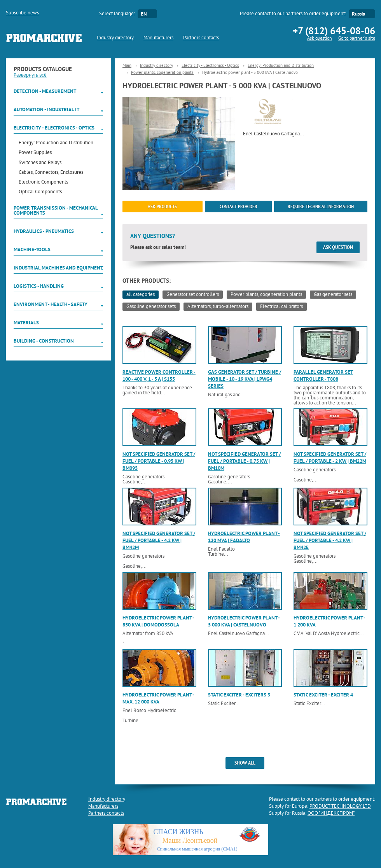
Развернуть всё (30, 75)
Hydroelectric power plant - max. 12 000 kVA (158, 698)
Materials (26, 323)
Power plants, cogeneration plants (162, 73)
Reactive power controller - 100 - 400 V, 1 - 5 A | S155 (159, 375)
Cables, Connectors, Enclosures (51, 173)
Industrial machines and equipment (58, 268)
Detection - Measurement (45, 91)
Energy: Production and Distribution (56, 143)
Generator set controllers (193, 295)
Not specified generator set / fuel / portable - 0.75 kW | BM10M (244, 461)
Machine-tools (32, 249)
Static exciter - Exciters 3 (239, 695)
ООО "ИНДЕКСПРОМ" (331, 814)
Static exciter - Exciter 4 (323, 695)
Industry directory (115, 38)
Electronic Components (43, 183)
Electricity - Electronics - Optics (54, 128)
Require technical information (321, 206)
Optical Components (40, 192)
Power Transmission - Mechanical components (56, 210)
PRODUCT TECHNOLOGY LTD (340, 807)
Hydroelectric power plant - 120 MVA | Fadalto (244, 537)
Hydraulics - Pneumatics (44, 231)
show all (245, 763)
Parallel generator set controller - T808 (323, 375)
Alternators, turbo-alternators (218, 307)
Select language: (117, 14)
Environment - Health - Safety (51, 304)
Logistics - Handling (39, 286)
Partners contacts (201, 38)
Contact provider (239, 206)
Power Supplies (35, 153)
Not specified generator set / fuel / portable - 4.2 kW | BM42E (330, 540)
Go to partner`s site (357, 39)
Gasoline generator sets (151, 307)
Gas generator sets (333, 295)
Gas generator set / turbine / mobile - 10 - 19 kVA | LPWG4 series (245, 379)
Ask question (320, 39)
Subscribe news (22, 13)
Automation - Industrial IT (46, 109)
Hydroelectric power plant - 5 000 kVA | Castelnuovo (244, 621)
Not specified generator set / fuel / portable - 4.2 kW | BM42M (159, 540)
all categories (141, 295)
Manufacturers (158, 38)
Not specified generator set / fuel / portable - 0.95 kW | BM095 (159, 461)
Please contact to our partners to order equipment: (293, 14)
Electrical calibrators (281, 307)
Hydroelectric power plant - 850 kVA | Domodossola (158, 621)
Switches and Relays (40, 163)
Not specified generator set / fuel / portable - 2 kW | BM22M (330, 458)
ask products (162, 206)
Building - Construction (44, 341)
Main (127, 66)
